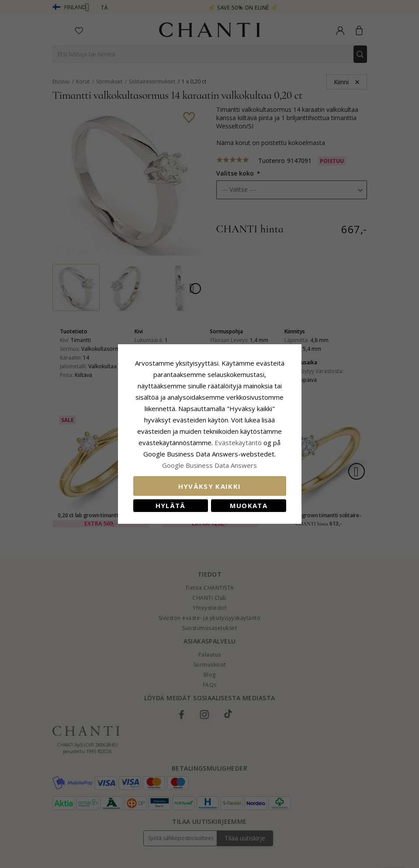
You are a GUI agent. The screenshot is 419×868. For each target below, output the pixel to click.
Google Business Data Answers (209, 465)
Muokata (249, 505)
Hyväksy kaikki (210, 486)
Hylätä (171, 505)
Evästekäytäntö (238, 443)
